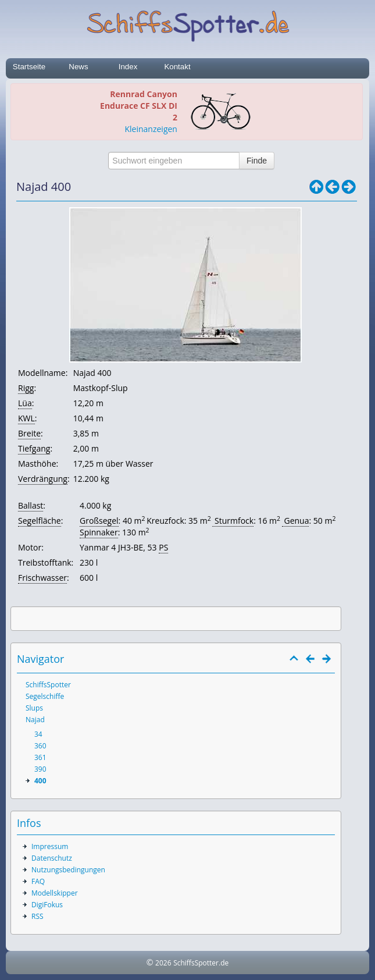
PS (163, 547)
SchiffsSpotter (48, 685)
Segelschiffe (45, 696)
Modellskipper (55, 893)
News (78, 67)
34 (38, 734)
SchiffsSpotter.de (201, 963)
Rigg (26, 388)
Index (128, 67)
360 (40, 746)
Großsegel (99, 521)
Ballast (31, 505)
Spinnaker (99, 532)
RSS (37, 916)
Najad (35, 720)
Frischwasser (42, 578)
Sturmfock (233, 521)
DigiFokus (47, 905)
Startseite (29, 67)
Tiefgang (34, 448)
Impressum (50, 846)
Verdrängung (43, 479)
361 (40, 757)
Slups (34, 708)
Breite (29, 433)
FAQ (38, 881)
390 (40, 769)
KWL (26, 418)
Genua (296, 521)
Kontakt (177, 67)
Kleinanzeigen (151, 129)
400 (40, 781)
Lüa (25, 403)
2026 (163, 963)
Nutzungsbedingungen (68, 870)
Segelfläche (40, 521)
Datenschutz (52, 858)
